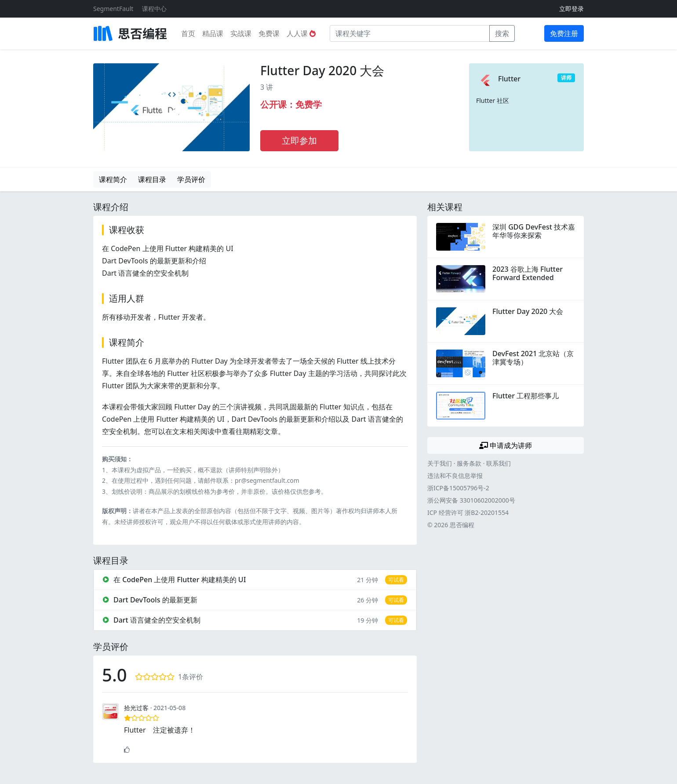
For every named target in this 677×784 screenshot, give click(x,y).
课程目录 (152, 179)
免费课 (269, 33)
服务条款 (469, 463)
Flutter (509, 79)
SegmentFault (113, 9)
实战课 (241, 33)
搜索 (502, 33)
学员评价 (191, 179)
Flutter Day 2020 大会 (322, 70)
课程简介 (113, 179)
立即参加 (299, 140)
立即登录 (571, 9)
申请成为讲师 (506, 445)
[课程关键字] (410, 33)
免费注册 (564, 33)
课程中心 (154, 9)
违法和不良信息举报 (455, 476)
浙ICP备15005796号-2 (458, 488)
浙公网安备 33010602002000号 (471, 500)
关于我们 (440, 463)
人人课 (301, 33)
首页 (188, 33)
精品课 (213, 33)
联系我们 (499, 463)
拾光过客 (136, 708)
